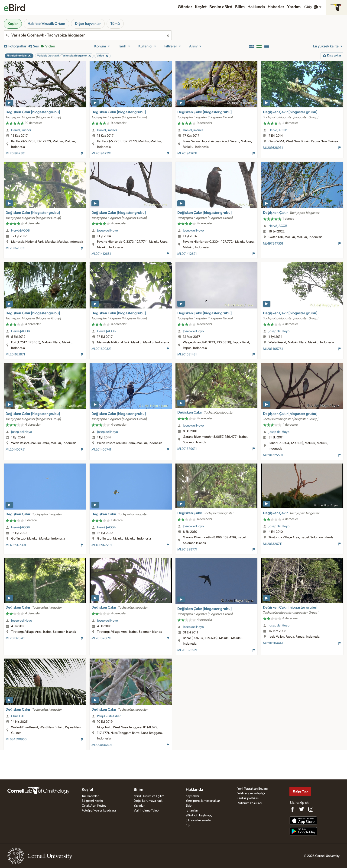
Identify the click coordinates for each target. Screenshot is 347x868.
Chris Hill (17, 716)
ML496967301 (16, 545)
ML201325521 (187, 650)
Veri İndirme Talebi (146, 811)
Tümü (115, 24)
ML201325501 (273, 455)
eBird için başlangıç (199, 815)
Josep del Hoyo (107, 231)
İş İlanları (192, 811)
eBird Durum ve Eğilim (149, 796)
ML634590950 (16, 739)
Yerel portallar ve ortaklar (203, 801)
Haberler (276, 7)
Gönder (185, 7)
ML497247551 (273, 244)
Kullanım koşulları (250, 803)
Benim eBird (221, 7)
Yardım (294, 7)
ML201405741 (101, 450)
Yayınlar (139, 806)
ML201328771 (187, 550)
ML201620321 (101, 349)
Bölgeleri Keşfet (92, 801)
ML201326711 (273, 544)
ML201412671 (187, 254)
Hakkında (256, 7)
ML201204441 (273, 643)
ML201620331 (16, 248)
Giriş (308, 7)
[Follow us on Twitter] (302, 809)
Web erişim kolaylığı (251, 793)
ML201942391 (101, 153)
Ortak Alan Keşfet (94, 806)
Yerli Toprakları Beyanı (253, 789)
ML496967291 (102, 545)
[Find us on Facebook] (292, 809)
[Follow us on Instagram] (311, 809)
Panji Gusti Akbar (109, 716)
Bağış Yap (300, 791)
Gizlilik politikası (248, 798)
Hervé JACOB (278, 130)
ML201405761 (273, 349)
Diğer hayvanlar (88, 24)
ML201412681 (101, 254)
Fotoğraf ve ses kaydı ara (99, 811)
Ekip (189, 806)
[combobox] (88, 35)
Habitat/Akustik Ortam (46, 24)
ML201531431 (187, 354)
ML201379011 (187, 449)
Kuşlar (13, 24)
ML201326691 (101, 638)
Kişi (188, 825)
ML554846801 (102, 745)
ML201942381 (16, 153)
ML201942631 (187, 153)
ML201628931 (273, 148)
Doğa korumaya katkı (148, 801)
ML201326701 (16, 638)
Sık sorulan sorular (199, 820)
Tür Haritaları (91, 796)
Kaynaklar (193, 796)
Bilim (240, 7)
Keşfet (201, 7)
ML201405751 (16, 450)
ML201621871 (15, 354)
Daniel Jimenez (21, 130)
